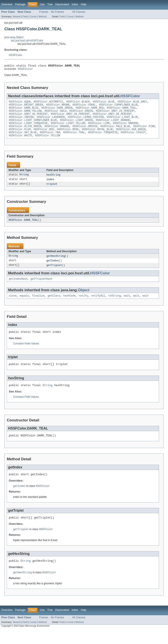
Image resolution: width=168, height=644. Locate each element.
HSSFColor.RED (44, 135)
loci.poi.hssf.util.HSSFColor (27, 41)
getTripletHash (42, 287)
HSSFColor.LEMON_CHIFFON (86, 121)
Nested (17, 16)
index (50, 186)
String (24, 182)
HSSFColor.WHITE (20, 142)
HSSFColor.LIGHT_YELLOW (68, 128)
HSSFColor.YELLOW (48, 142)
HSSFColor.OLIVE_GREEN (25, 131)
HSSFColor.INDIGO (21, 121)
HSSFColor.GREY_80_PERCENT (112, 117)
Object (84, 299)
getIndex (53, 268)
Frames (44, 12)
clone (13, 305)
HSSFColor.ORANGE (57, 131)
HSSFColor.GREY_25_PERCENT (115, 114)
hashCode (69, 305)
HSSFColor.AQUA (20, 103)
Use (42, 4)
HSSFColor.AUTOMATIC (48, 103)
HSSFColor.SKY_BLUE (23, 139)
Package (20, 4)
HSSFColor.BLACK (78, 103)
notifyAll (98, 305)
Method (42, 16)
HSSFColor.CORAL (84, 107)
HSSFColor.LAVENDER (51, 121)
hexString (53, 182)
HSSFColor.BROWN (58, 107)
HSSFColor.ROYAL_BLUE (97, 135)
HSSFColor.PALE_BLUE (115, 131)
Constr (33, 16)
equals (24, 305)
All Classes (79, 12)
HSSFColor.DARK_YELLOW (25, 114)
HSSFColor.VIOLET (133, 139)
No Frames (58, 12)
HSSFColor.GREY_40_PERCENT (28, 117)
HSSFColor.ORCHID (85, 131)
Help (83, 4)
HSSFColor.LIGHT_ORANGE (113, 124)
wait (127, 305)
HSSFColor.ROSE (68, 135)
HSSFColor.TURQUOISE (103, 139)
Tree (50, 4)
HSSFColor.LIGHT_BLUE (122, 121)
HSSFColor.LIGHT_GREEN (76, 124)
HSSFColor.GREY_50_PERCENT (70, 117)
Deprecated (62, 4)
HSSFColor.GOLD (55, 114)
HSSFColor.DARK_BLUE (24, 110)
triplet (52, 191)
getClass (54, 305)
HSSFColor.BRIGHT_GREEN (26, 107)
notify (83, 305)
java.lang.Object (14, 37)
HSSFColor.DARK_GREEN (57, 110)
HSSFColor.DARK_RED (90, 110)
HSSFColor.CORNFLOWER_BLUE (118, 107)
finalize (38, 305)
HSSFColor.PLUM (20, 135)
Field (25, 16)
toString (115, 305)
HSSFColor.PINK (144, 131)
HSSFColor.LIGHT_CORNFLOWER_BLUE (33, 124)
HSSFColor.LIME (99, 128)
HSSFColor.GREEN (81, 114)
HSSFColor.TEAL (74, 139)
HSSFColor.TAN (50, 139)
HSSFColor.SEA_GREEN (131, 135)
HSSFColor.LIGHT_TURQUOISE (28, 128)
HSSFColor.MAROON (125, 128)
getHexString (56, 264)
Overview (7, 4)
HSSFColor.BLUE (104, 103)
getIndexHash (18, 287)
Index (75, 4)
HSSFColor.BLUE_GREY (132, 103)
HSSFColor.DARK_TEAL (122, 110)
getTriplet (54, 273)
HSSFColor (15, 55)
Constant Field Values (26, 353)
